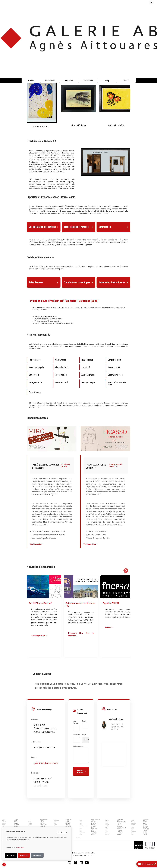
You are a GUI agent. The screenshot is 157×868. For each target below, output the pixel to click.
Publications (88, 81)
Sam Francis (34, 375)
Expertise (69, 81)
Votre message (78, 746)
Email (84, 721)
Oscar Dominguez (115, 375)
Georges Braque (88, 382)
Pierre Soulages (35, 392)
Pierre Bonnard (61, 382)
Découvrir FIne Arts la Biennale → (81, 634)
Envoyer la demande (81, 771)
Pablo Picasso (35, 360)
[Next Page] (79, 838)
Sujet (84, 735)
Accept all (11, 855)
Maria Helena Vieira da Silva (117, 383)
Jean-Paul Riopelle (37, 367)
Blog (107, 81)
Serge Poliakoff (114, 360)
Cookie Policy (20, 848)
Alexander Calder (62, 367)
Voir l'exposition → (37, 544)
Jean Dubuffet (114, 367)
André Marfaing (88, 375)
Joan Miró (86, 367)
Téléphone (76, 735)
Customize (37, 855)
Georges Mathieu (36, 382)
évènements (50, 81)
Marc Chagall (60, 360)
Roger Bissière (61, 375)
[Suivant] (126, 571)
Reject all (24, 855)
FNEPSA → (109, 628)
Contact (126, 81)
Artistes (31, 81)
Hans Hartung (87, 360)
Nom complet (76, 722)
